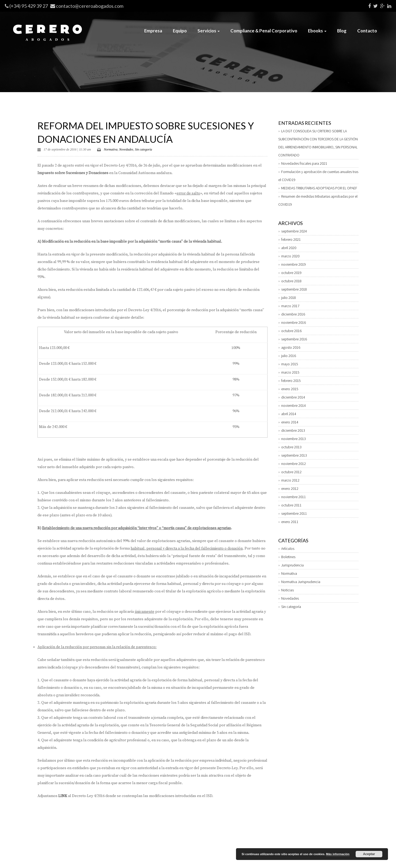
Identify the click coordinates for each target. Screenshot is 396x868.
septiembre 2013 (294, 455)
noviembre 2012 (294, 464)
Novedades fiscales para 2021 (304, 163)
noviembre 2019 (294, 264)
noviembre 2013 (294, 439)
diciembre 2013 (293, 430)
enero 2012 (290, 489)
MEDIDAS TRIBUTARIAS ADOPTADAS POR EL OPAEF (319, 188)
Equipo (180, 31)
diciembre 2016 (293, 314)
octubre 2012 (291, 472)
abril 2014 (289, 414)
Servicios (209, 31)
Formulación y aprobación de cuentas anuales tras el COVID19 (318, 176)
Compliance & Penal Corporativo (264, 31)
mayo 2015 (290, 364)
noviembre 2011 (294, 497)
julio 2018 (289, 298)
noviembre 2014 (294, 405)
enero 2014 (290, 422)
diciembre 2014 (293, 397)
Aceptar (369, 854)
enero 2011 (290, 522)
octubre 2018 (291, 281)
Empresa (153, 31)
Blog (342, 31)
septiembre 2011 (294, 513)
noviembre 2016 (294, 322)
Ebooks (317, 31)
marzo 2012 (290, 480)
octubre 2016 (291, 331)
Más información (338, 854)
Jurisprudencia (292, 565)
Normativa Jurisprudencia (301, 582)
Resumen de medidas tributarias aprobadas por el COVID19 (318, 200)
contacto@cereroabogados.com (90, 6)
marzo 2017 (290, 306)
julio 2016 (289, 356)
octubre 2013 (291, 447)
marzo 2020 (290, 256)
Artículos (288, 548)
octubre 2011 (291, 505)
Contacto (367, 31)
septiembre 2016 (294, 339)
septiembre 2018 (294, 289)
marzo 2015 (290, 372)
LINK (63, 796)
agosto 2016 (291, 347)
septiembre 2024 (294, 231)
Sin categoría (143, 149)
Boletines (288, 557)
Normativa (111, 149)
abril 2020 (289, 248)
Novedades (126, 149)
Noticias (288, 590)
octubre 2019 (291, 273)
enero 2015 (290, 389)
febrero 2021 (291, 239)
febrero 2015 (291, 381)
